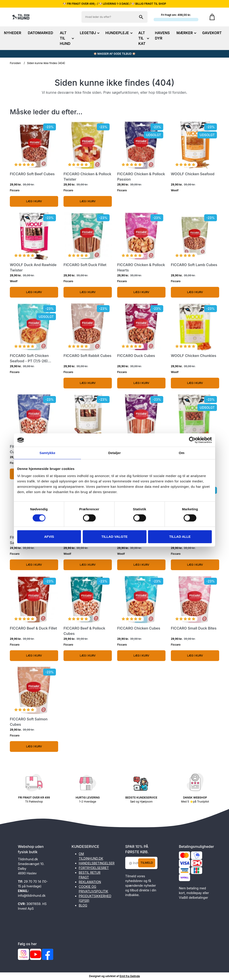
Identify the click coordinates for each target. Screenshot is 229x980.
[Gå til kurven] (212, 17)
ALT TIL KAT (143, 38)
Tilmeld (147, 863)
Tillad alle (180, 537)
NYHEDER (13, 33)
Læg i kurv (34, 201)
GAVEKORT (212, 33)
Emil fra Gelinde (130, 976)
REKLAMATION (90, 882)
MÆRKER (186, 33)
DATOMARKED (41, 33)
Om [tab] (181, 453)
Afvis (49, 537)
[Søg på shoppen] (141, 17)
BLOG (83, 905)
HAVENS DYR (162, 35)
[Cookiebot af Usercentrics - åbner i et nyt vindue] (192, 440)
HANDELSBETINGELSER (97, 863)
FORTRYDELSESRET (94, 868)
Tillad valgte (114, 537)
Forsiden (15, 63)
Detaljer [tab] (114, 453)
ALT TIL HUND (66, 38)
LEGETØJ (89, 33)
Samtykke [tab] (48, 453)
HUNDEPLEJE (118, 33)
